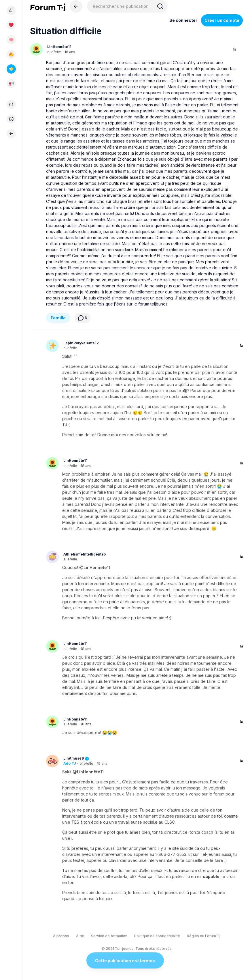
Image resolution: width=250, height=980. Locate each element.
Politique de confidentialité (157, 936)
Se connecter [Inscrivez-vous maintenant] (183, 20)
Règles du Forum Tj (204, 936)
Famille (58, 318)
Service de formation (109, 936)
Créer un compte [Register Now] (222, 20)
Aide (80, 936)
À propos (61, 936)
